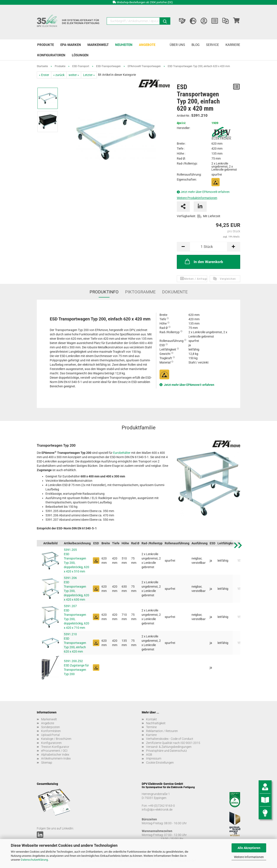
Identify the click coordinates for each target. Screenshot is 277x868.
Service (213, 45)
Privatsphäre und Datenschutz (167, 751)
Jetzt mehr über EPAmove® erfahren (205, 192)
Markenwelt (98, 45)
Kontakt (151, 719)
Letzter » (89, 75)
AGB (149, 755)
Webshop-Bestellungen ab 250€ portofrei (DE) (145, 2)
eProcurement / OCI (54, 751)
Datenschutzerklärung (34, 860)
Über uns (177, 45)
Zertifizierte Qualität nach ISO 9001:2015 (173, 743)
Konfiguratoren (51, 55)
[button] (238, 618)
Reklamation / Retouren (162, 731)
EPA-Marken (71, 45)
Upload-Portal (50, 735)
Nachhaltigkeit (156, 723)
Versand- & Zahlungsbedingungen (169, 747)
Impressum (154, 758)
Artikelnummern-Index (56, 758)
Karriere (233, 45)
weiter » (74, 75)
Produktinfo (104, 292)
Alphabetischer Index (55, 755)
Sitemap (47, 763)
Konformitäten (51, 731)
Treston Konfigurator (55, 747)
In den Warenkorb (204, 261)
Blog (196, 45)
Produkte (46, 45)
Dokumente (175, 292)
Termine (151, 727)
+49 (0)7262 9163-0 (162, 806)
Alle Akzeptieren (249, 848)
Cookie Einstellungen (160, 763)
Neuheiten (124, 45)
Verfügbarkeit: (186, 216)
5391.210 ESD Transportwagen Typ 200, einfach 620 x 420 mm (75, 643)
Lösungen (80, 55)
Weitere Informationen (249, 857)
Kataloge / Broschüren (56, 739)
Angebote (147, 45)
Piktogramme (140, 292)
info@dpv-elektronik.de (157, 810)
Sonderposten (51, 727)
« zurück (59, 75)
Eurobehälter (122, 453)
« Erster (44, 75)
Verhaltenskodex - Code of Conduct (170, 739)
